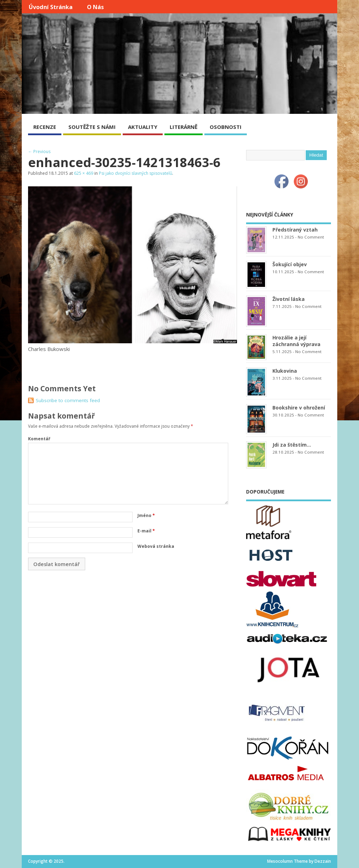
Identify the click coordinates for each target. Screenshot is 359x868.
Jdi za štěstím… (292, 445)
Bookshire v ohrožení (299, 408)
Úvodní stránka (51, 7)
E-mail (146, 531)
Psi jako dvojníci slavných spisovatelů (136, 173)
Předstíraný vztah (295, 230)
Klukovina (285, 371)
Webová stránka (156, 546)
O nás (95, 7)
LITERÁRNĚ (184, 127)
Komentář (39, 439)
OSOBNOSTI (226, 127)
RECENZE (45, 127)
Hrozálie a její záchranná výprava (296, 341)
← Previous (39, 151)
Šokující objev (290, 264)
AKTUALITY (143, 127)
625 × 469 (84, 173)
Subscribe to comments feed (68, 400)
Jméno (146, 515)
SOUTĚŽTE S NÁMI (92, 127)
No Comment (311, 237)
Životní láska (289, 299)
